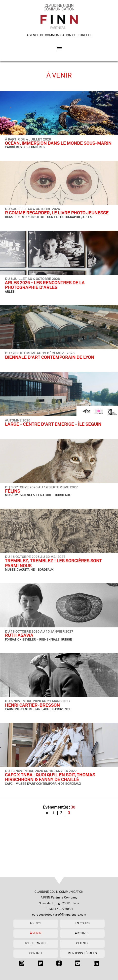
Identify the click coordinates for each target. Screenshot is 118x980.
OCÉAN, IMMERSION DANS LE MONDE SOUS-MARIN (58, 143)
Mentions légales (82, 953)
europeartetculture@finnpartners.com (59, 915)
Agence (36, 923)
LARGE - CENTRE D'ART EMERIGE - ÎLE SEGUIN (53, 424)
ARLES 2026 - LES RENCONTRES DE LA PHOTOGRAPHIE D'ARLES (45, 285)
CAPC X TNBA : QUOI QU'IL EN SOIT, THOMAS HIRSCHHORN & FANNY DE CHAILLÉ (50, 777)
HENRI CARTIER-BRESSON (32, 705)
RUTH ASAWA (19, 636)
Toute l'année (36, 943)
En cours (82, 923)
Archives (82, 933)
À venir (36, 933)
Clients (82, 943)
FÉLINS (13, 491)
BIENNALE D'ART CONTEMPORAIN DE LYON (50, 358)
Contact (36, 953)
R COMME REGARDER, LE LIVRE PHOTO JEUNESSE (57, 213)
